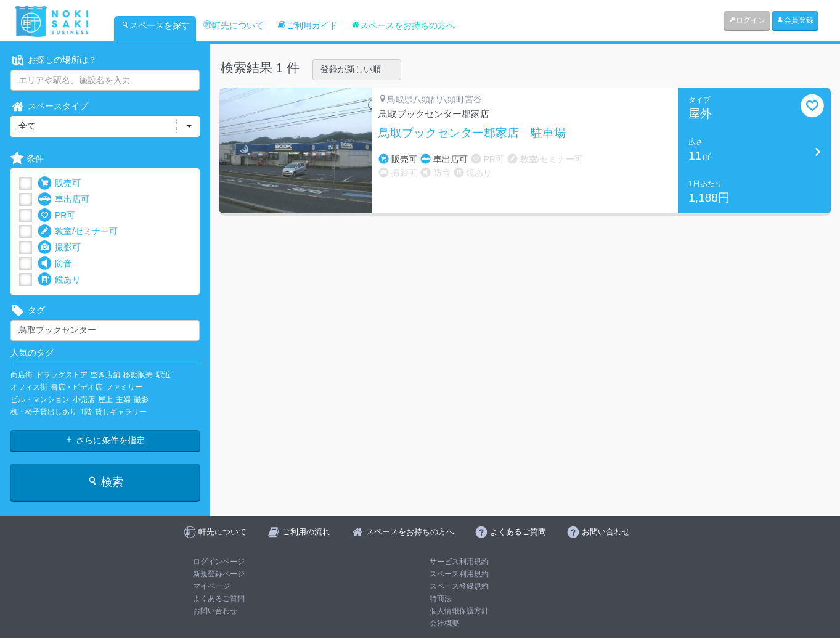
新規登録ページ (219, 574)
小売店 (84, 399)
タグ (28, 310)
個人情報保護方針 (459, 611)
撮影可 (59, 247)
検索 (105, 482)
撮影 (141, 399)
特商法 (441, 599)
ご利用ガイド (308, 25)
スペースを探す (155, 25)
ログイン (747, 20)
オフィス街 (29, 387)
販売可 (59, 183)
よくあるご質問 (219, 599)
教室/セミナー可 (78, 231)
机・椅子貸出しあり (44, 412)
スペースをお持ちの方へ (403, 25)
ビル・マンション (40, 399)
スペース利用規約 (459, 574)
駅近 (163, 375)
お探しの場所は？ (54, 60)
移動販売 (138, 375)
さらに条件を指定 (105, 440)
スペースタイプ (49, 106)
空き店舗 (105, 375)
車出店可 (63, 199)
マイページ (211, 586)
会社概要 (444, 623)
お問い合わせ (215, 611)
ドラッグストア (62, 375)
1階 (86, 412)
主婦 (123, 399)
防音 (55, 264)
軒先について (234, 25)
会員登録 (795, 20)
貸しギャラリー (121, 412)
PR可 (56, 215)
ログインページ (219, 562)
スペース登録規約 (459, 586)
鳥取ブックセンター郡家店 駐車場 (472, 133)
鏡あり (59, 280)
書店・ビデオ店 (76, 387)
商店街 (22, 375)
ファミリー (124, 387)
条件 (27, 159)
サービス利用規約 (459, 562)
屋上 (105, 399)
